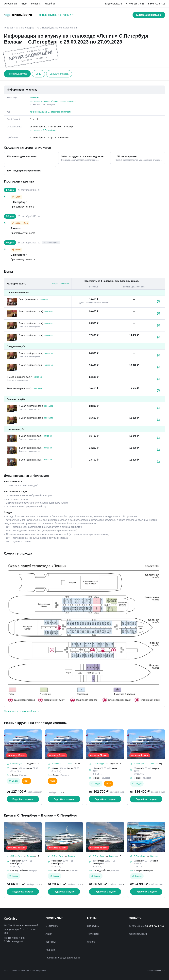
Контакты (36, 4)
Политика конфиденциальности (63, 958)
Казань (153, 764)
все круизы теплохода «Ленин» (44, 101)
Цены (38, 74)
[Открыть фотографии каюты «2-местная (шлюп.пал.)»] (12, 326)
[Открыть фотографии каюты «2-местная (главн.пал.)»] (12, 408)
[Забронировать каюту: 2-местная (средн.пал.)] (158, 355)
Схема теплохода (59, 74)
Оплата (91, 942)
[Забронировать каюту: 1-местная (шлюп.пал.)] (158, 313)
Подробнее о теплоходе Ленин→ (22, 711)
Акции (24, 4)
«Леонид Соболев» (19, 870)
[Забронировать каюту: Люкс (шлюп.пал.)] (158, 301)
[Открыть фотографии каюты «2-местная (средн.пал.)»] (12, 356)
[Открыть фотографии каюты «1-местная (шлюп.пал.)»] (12, 314)
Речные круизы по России (56, 15)
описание (43, 299)
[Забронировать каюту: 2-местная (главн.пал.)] (158, 408)
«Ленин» (34, 97)
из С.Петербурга (25, 28)
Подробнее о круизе (23, 799)
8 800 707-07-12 (157, 4)
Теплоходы (93, 934)
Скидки (14, 781)
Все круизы (93, 926)
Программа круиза (17, 74)
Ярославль (57, 764)
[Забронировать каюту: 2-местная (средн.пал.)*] (158, 379)
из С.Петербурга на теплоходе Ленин (57, 28)
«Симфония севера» (143, 870)
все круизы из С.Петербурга (43, 130)
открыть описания (60, 284)
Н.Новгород (139, 764)
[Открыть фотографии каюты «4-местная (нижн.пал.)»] (12, 438)
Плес (69, 764)
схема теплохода (68, 101)
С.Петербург (16, 764)
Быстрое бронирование (149, 15)
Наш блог (50, 4)
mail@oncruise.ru (113, 4)
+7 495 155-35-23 (135, 4)
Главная (8, 28)
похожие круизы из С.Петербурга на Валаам (50, 112)
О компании (10, 4)
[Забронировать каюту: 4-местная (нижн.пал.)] (158, 438)
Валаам (31, 856)
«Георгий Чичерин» (60, 870)
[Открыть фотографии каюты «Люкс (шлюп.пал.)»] (12, 302)
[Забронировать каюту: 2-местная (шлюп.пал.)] (158, 325)
